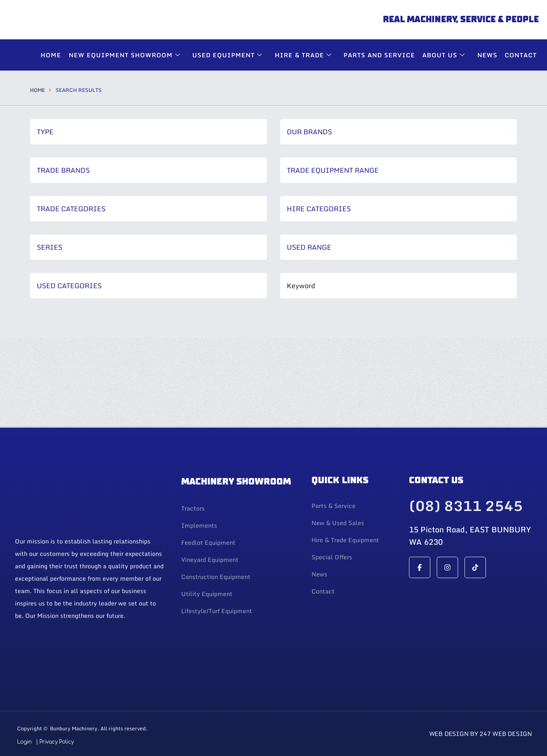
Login (24, 742)
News (488, 55)
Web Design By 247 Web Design (481, 734)
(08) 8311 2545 (466, 507)
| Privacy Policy (55, 742)
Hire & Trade (307, 55)
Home (37, 90)
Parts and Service (381, 55)
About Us (446, 55)
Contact (521, 55)
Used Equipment (232, 55)
